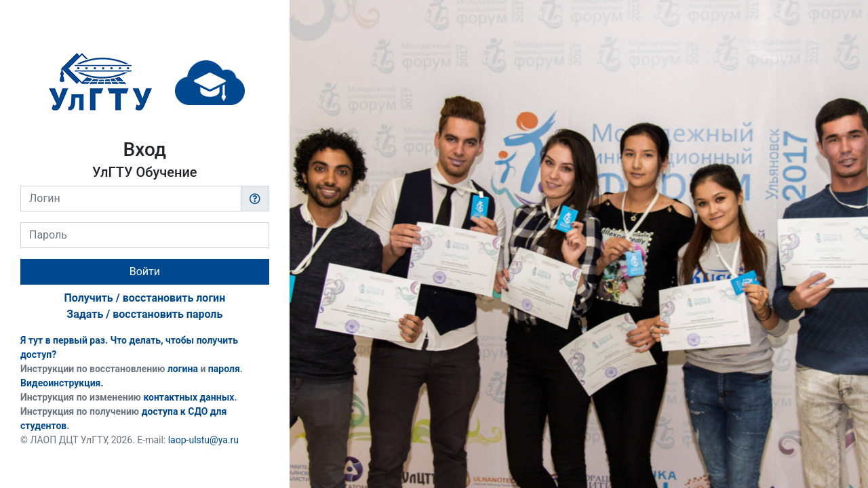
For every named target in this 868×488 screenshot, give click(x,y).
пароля (224, 369)
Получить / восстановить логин (144, 298)
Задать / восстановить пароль (144, 314)
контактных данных (189, 397)
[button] (255, 199)
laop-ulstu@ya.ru (203, 440)
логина (183, 369)
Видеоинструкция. (62, 383)
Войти (145, 271)
